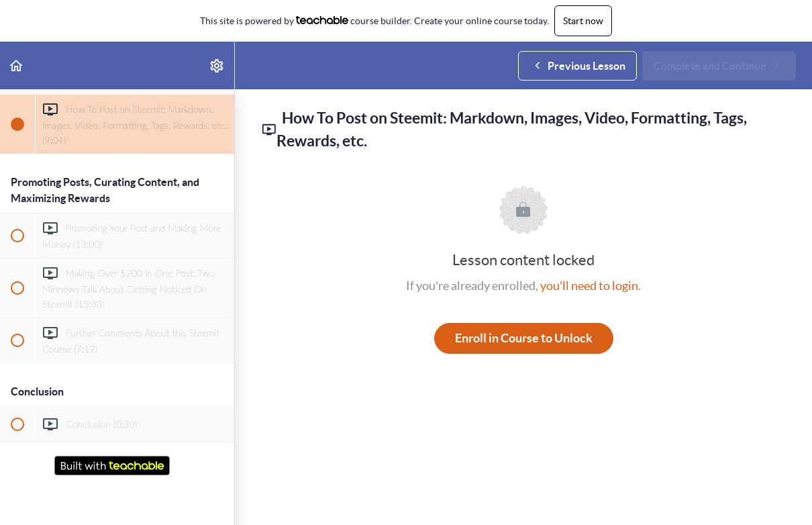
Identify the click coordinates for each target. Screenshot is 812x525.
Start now (583, 21)
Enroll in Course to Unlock (524, 338)
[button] (17, 65)
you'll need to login (589, 286)
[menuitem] (217, 65)
